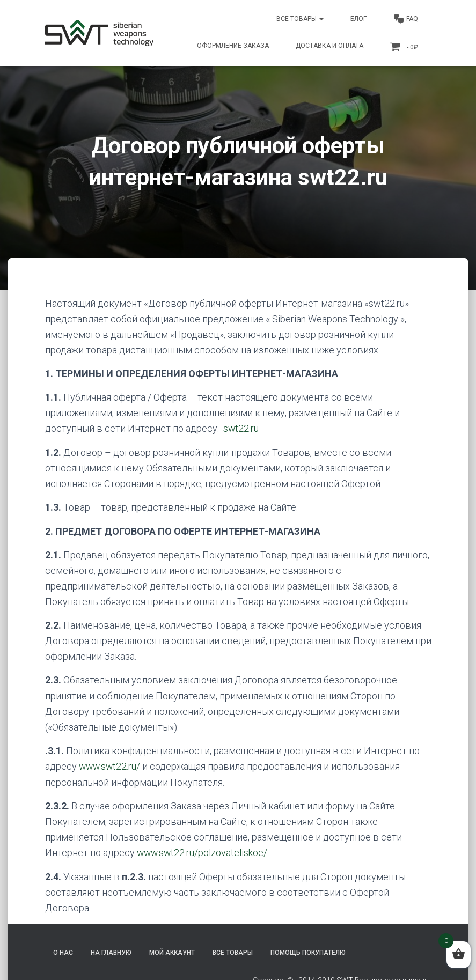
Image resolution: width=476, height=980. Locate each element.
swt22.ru (241, 428)
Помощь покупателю (308, 952)
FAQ (406, 19)
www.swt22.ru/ (111, 766)
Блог (358, 19)
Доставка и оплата (329, 46)
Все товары (300, 19)
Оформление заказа (233, 46)
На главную (111, 952)
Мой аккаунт (172, 952)
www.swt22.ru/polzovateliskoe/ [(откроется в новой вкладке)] (203, 852)
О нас (63, 952)
